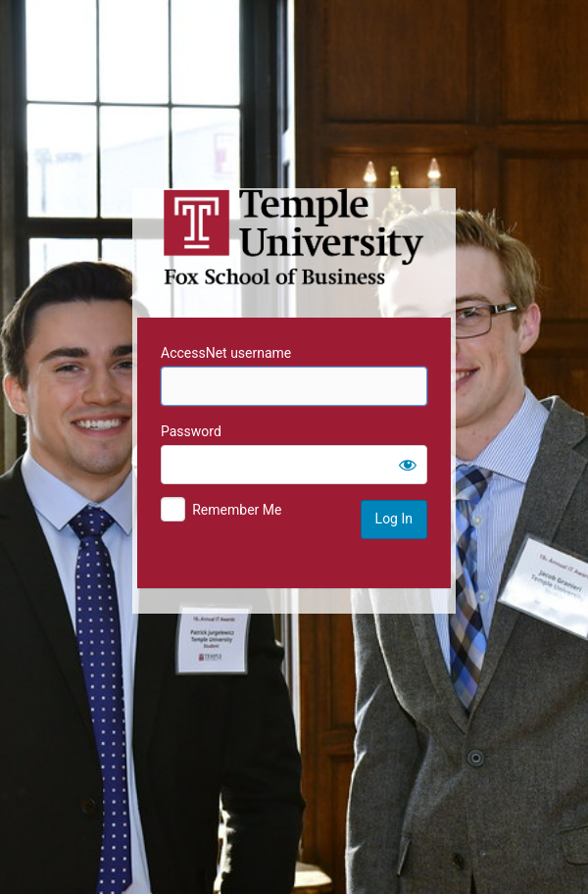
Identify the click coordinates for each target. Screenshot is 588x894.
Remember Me (237, 510)
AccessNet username (226, 353)
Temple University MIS (294, 237)
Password (191, 431)
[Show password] (408, 465)
